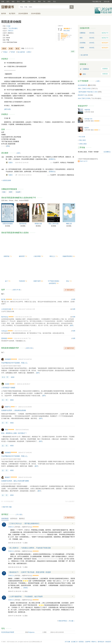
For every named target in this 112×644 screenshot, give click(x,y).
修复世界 (22, 256)
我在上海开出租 (54, 224)
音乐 (18, 2)
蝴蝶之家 (69, 224)
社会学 (18, 192)
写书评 (13, 52)
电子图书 (12, 13)
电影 (13, 2)
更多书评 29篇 (7, 507)
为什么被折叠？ (70, 501)
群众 (68, 281)
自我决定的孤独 (8, 224)
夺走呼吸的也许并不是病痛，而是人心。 (15, 363)
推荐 (73, 51)
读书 (8, 2)
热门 (3, 294)
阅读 (39, 2)
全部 (18, 153)
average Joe (88, 119)
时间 (49, 2)
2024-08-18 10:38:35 (21, 338)
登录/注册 (107, 2)
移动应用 (108, 642)
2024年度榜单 (23, 13)
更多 (8, 146)
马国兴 (10, 163)
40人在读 (82, 137)
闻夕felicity (5, 317)
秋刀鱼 (3, 299)
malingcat (4, 331)
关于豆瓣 (67, 642)
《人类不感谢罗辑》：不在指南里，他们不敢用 (25, 596)
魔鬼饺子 (8, 477)
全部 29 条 (29, 348)
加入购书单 (21, 52)
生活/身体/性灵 (83, 85)
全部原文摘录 (7, 180)
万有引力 (10, 31)
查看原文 (52, 159)
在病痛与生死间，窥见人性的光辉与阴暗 (15, 481)
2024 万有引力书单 (84, 98)
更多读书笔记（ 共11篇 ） (67, 621)
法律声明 (88, 642)
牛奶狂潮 (22, 281)
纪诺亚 (7, 384)
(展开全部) (7, 109)
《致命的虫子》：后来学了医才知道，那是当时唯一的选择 (29, 572)
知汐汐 (87, 128)
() (26, 588)
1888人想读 (83, 144)
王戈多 (8, 26)
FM (44, 2)
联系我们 (81, 642)
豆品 (54, 2)
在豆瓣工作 (74, 642)
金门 (7, 281)
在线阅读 (105, 69)
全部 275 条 (17, 290)
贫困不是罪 (37, 281)
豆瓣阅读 (86, 69)
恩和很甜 (4, 338)
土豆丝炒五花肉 (6, 309)
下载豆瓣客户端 (96, 2)
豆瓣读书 (9, 7)
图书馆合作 (101, 642)
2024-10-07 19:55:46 (25, 309)
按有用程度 (5, 519)
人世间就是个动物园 (8, 388)
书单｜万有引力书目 (84, 89)
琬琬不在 (8, 407)
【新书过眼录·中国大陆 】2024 (88, 92)
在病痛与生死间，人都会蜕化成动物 (14, 410)
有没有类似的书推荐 (8, 632)
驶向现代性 (23, 224)
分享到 (29, 52)
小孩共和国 (37, 256)
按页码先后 (14, 519)
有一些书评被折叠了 (8, 501)
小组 (34, 2)
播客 (24, 2)
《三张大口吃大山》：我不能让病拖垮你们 (24, 523)
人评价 (67, 31)
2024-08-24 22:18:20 (19, 299)
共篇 (19, 514)
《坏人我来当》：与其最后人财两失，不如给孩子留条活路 (29, 548)
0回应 (13, 377)
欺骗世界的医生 (68, 256)
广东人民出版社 (13, 28)
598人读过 (82, 140)
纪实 (4, 192)
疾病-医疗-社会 (83, 95)
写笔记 (5, 52)
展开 (72, 325)
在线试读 (105, 74)
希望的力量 (38, 224)
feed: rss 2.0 (84, 161)
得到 (84, 74)
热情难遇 (8, 359)
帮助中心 (94, 642)
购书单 (4, 13)
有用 (74, 299)
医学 (11, 192)
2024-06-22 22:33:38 (22, 317)
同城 (29, 2)
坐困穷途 (7, 256)
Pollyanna (31, 632)
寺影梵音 (87, 110)
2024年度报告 (36, 13)
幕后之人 (53, 256)
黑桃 (6, 430)
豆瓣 (3, 2)
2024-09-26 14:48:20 (21, 331)
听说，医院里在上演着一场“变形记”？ (14, 433)
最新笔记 (22, 519)
